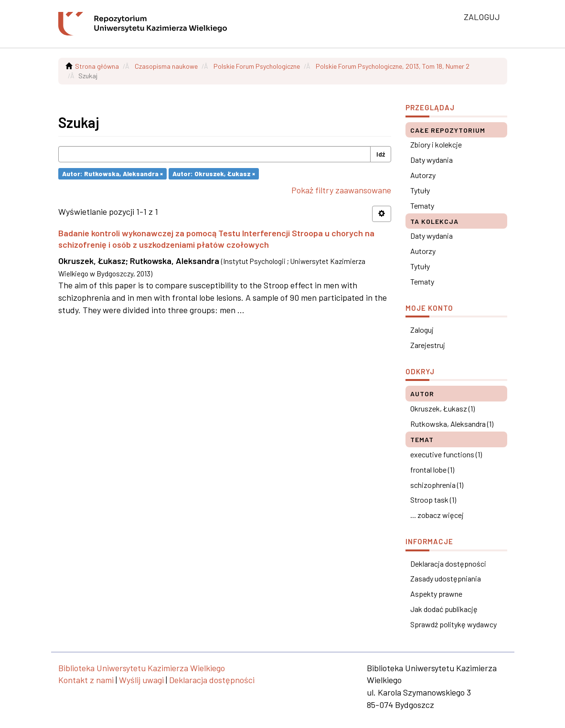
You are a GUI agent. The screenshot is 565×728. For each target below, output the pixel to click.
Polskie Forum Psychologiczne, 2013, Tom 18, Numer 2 (393, 66)
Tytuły (420, 190)
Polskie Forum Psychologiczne (257, 66)
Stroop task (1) (433, 500)
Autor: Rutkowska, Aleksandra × (112, 174)
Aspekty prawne (436, 594)
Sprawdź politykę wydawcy (453, 624)
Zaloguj (422, 330)
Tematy (422, 206)
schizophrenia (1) (437, 485)
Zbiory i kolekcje (436, 144)
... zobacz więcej (437, 515)
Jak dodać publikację (444, 609)
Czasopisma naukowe (166, 66)
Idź (381, 154)
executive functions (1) (446, 454)
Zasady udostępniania (446, 578)
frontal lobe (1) (432, 470)
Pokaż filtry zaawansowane (341, 190)
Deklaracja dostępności (448, 564)
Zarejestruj (428, 345)
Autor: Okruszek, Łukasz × (214, 174)
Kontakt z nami (86, 680)
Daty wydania (432, 160)
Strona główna (97, 66)
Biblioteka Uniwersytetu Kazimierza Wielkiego (142, 668)
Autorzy (423, 175)
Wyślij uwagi (141, 680)
